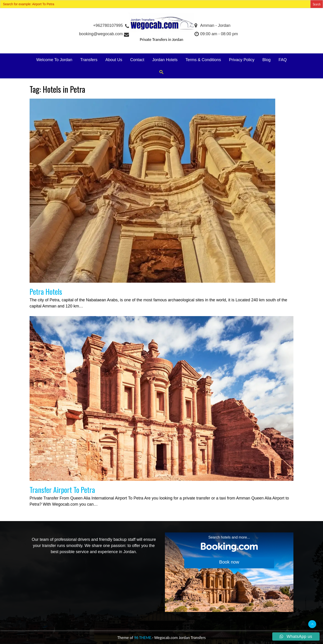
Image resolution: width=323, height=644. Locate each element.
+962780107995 (111, 25)
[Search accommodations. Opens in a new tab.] (229, 572)
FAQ (283, 60)
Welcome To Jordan (54, 60)
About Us (114, 60)
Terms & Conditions (203, 60)
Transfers (89, 60)
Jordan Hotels (165, 60)
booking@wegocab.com (104, 34)
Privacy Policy (242, 60)
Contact (137, 60)
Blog (267, 60)
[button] (161, 72)
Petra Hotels (46, 291)
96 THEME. (143, 638)
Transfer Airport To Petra (62, 490)
